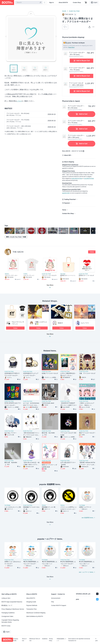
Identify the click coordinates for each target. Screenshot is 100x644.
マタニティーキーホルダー (49, 275)
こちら (19, 101)
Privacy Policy (51, 640)
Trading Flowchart (70, 199)
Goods (64, 11)
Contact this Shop (68, 213)
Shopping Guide (31, 602)
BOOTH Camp (6, 626)
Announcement (56, 598)
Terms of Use (24, 640)
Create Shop (77, 2)
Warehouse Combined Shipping (36, 613)
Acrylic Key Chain (74, 11)
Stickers (7, 274)
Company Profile (16, 640)
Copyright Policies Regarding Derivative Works (10, 621)
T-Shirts (25, 274)
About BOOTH (63, 2)
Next (56, 36)
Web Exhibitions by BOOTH (35, 616)
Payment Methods (32, 605)
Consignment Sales (7, 616)
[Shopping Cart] (86, 2)
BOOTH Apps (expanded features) (12, 602)
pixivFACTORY (66, 193)
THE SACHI (18, 252)
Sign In (51, 2)
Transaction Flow (32, 609)
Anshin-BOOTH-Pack (77, 178)
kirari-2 (60, 323)
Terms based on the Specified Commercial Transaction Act (79, 640)
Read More (71, 47)
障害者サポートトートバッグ (68, 276)
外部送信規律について (61, 640)
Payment (67, 203)
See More (50, 336)
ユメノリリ (85, 323)
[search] (40, 3)
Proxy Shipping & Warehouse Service (13, 609)
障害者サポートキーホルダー (86, 276)
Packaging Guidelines (8, 613)
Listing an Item (6, 598)
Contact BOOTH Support (59, 605)
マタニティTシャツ (29, 275)
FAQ (53, 602)
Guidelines (45, 639)
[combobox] (29, 2)
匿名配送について (7, 605)
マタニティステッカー (11, 275)
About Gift (67, 155)
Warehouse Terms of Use (35, 640)
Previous (6, 36)
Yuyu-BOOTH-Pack (89, 178)
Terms (64, 210)
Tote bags (63, 274)
